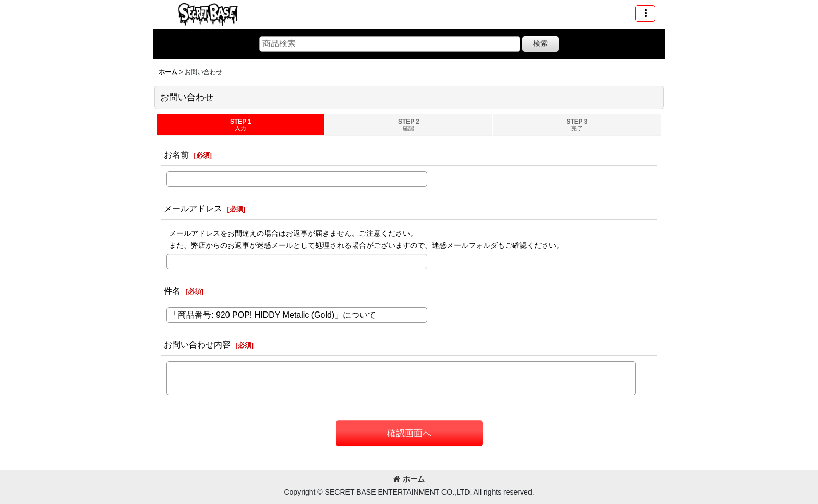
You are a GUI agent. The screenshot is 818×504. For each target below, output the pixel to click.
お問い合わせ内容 (197, 344)
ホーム (409, 479)
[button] (645, 14)
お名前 (176, 154)
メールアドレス (193, 208)
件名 (172, 291)
